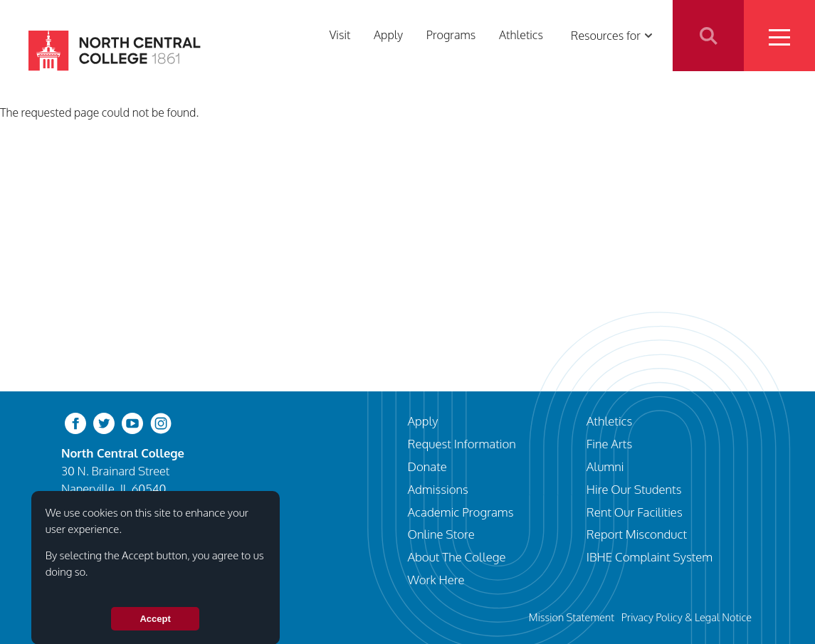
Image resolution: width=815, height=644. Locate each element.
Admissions (438, 489)
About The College (457, 557)
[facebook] (75, 422)
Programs (451, 35)
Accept (155, 627)
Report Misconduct (637, 534)
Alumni (605, 466)
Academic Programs (461, 512)
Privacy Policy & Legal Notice (687, 617)
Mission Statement (572, 617)
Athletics (521, 35)
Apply (388, 35)
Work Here (436, 580)
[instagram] (161, 422)
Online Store (441, 534)
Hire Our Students (634, 489)
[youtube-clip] (132, 422)
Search (708, 36)
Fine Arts (609, 444)
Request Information (462, 444)
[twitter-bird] (104, 422)
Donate (427, 466)
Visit (340, 35)
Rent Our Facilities (635, 512)
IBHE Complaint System (650, 557)
